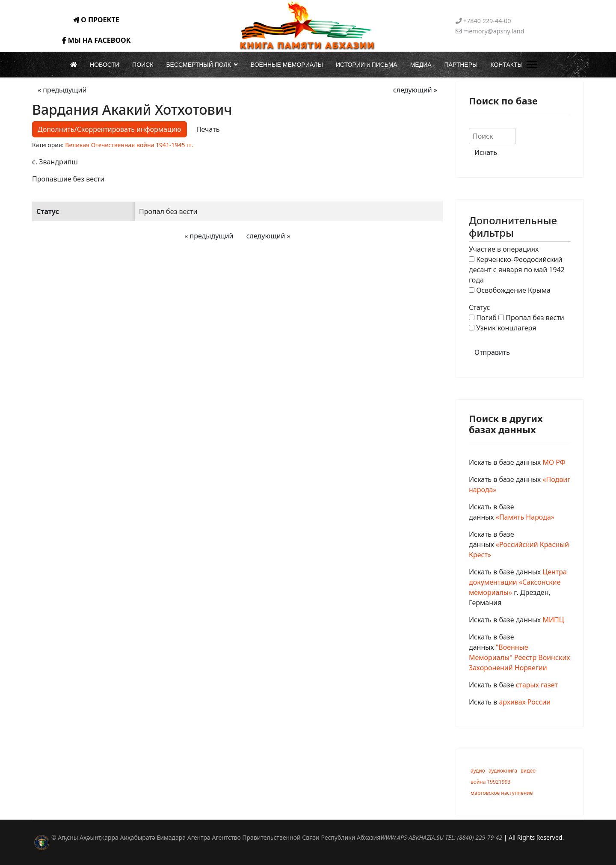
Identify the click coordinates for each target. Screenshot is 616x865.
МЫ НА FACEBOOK (96, 40)
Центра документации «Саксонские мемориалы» (518, 582)
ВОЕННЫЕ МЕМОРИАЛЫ (287, 65)
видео (528, 771)
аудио (478, 771)
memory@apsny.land (494, 31)
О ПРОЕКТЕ (96, 20)
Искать (486, 152)
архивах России (525, 702)
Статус (479, 307)
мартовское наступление (502, 793)
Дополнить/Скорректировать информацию (110, 129)
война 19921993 (490, 782)
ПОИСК (143, 65)
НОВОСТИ (105, 65)
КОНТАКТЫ (506, 65)
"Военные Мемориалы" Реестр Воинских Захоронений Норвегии (519, 657)
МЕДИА (421, 65)
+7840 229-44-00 (487, 21)
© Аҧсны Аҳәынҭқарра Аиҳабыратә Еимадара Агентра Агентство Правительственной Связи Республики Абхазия (277, 837)
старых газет (537, 685)
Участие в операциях (504, 249)
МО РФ (554, 462)
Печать (208, 129)
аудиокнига (503, 771)
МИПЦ (553, 620)
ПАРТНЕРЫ (461, 65)
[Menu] (530, 65)
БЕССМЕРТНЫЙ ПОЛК (198, 65)
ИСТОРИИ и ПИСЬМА (367, 65)
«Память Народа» (525, 517)
